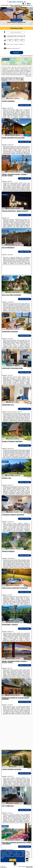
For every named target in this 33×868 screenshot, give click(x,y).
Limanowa (5, 85)
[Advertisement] (16, 732)
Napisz (31, 867)
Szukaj (17, 53)
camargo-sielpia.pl (16, 2)
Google (23, 851)
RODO (2, 858)
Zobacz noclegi (25, 105)
